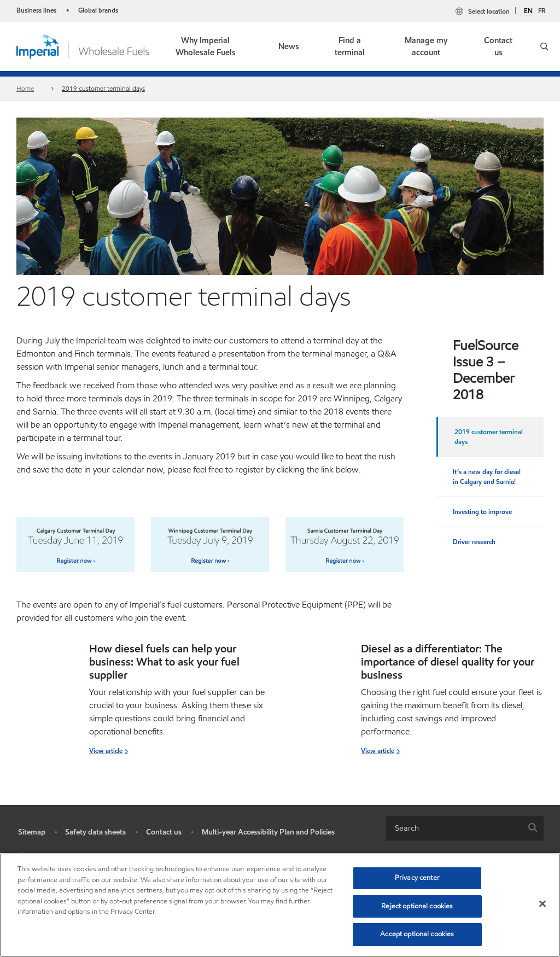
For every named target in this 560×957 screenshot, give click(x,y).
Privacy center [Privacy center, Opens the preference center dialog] (417, 878)
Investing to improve (482, 512)
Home (25, 88)
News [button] (289, 46)
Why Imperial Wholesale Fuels (206, 47)
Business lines (36, 10)
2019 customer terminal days (103, 88)
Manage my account (426, 47)
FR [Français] (542, 11)
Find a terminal (350, 47)
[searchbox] (454, 828)
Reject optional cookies (417, 906)
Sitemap (32, 832)
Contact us (498, 47)
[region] (280, 905)
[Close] (542, 904)
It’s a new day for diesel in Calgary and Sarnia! (487, 477)
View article (106, 751)
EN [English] (528, 11)
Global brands (98, 10)
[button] (544, 46)
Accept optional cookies (417, 934)
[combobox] (465, 828)
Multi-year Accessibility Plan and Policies (268, 832)
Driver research (474, 542)
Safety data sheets (95, 832)
